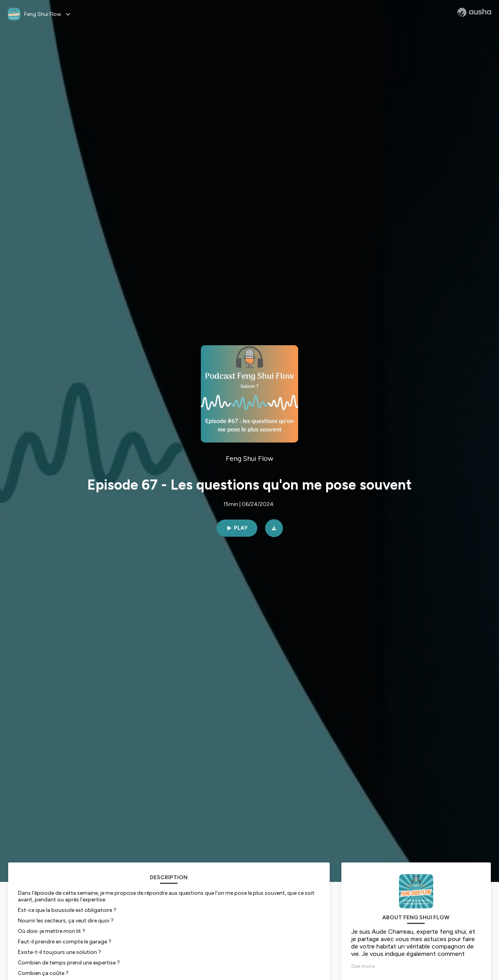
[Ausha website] (474, 12)
